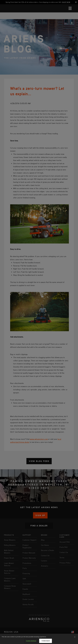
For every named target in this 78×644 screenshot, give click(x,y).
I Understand (46, 641)
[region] (39, 639)
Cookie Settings (31, 641)
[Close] (75, 637)
